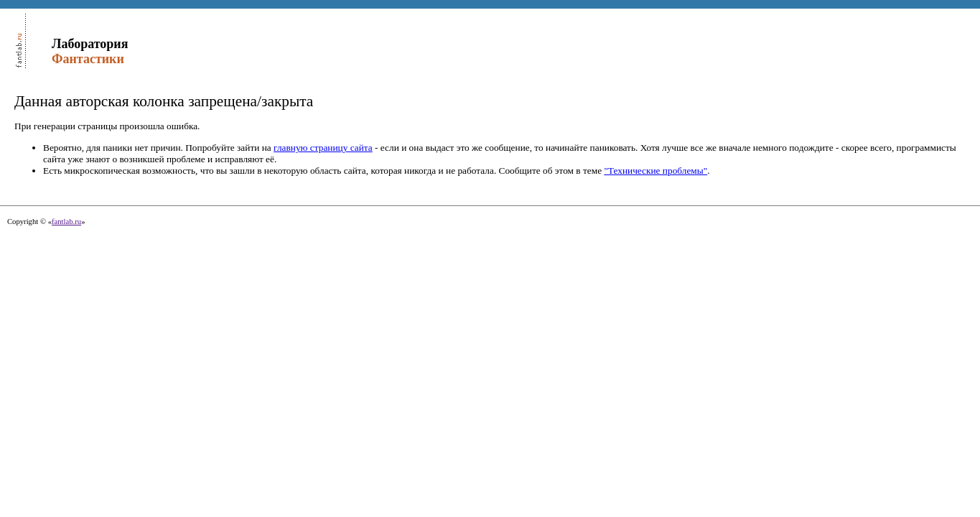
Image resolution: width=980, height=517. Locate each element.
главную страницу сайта (323, 148)
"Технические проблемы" (655, 171)
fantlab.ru (66, 222)
